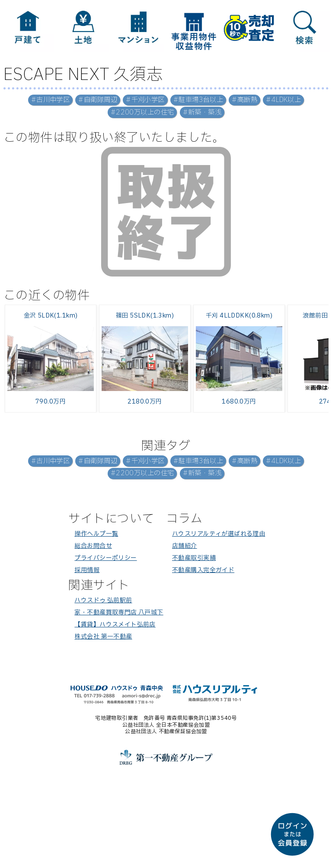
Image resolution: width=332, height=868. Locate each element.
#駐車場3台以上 (198, 100)
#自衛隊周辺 (98, 100)
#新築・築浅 (202, 113)
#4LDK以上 (283, 100)
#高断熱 (244, 100)
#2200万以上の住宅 (142, 113)
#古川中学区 (51, 100)
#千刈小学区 (145, 100)
